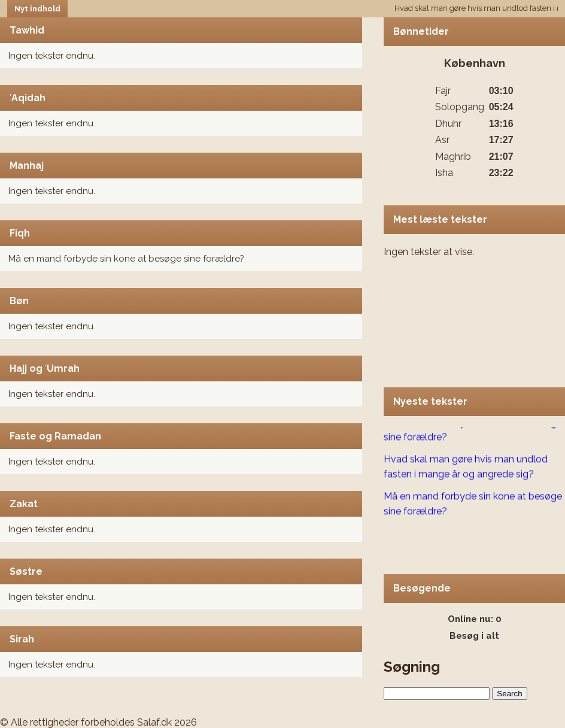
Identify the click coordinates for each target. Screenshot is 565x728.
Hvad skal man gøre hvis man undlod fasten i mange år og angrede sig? (466, 468)
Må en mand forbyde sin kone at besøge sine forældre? (126, 259)
